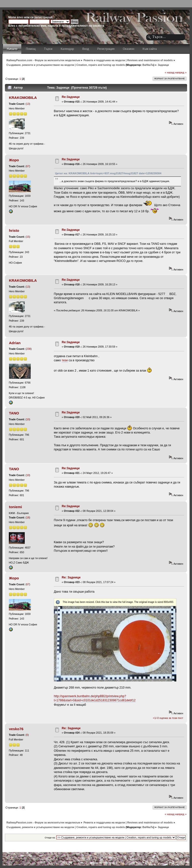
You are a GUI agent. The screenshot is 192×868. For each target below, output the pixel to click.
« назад (169, 72)
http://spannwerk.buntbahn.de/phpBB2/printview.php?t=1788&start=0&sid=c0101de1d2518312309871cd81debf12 (95, 698)
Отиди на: (50, 838)
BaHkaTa (148, 65)
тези (65, 360)
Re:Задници (71, 97)
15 (28, 237)
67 (28, 166)
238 (29, 349)
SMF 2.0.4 (80, 858)
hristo (14, 230)
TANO (14, 413)
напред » (181, 72)
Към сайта (150, 49)
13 (28, 104)
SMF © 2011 (95, 858)
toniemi (15, 507)
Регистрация (106, 49)
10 (28, 419)
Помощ (31, 49)
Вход (86, 49)
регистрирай (43, 17)
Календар (67, 49)
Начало (12, 49)
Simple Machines (112, 858)
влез (20, 17)
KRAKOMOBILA (23, 98)
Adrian (15, 343)
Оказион (128, 49)
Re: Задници (71, 577)
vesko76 (16, 729)
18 (28, 517)
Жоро (14, 160)
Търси (48, 49)
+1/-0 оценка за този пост (168, 718)
